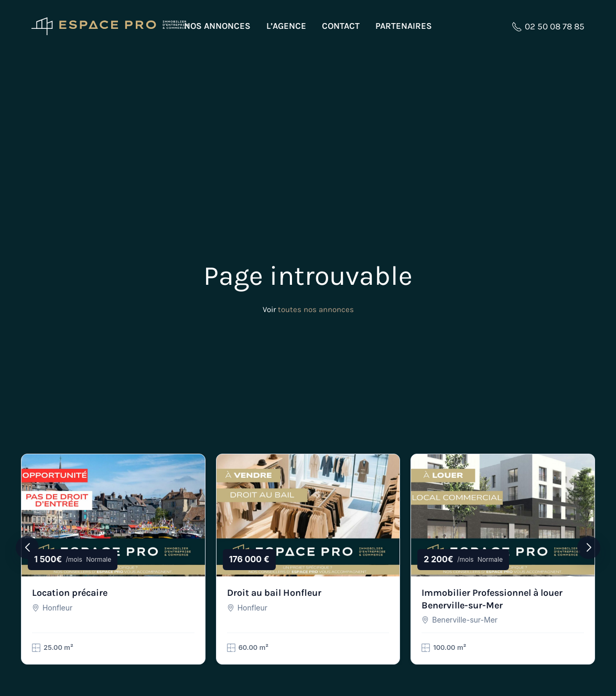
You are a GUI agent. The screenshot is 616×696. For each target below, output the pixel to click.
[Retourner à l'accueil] (110, 26)
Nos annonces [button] (217, 26)
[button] (27, 548)
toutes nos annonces (316, 309)
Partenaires (404, 26)
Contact (341, 26)
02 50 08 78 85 (548, 26)
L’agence (286, 26)
